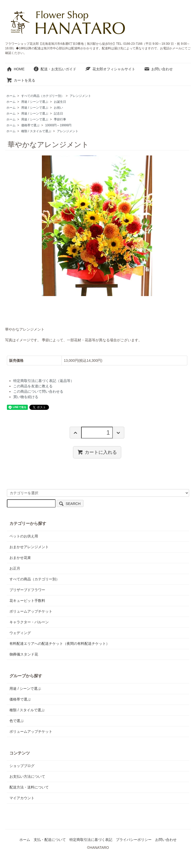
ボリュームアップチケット (31, 611)
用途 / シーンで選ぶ (35, 102)
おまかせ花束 (20, 558)
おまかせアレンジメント (29, 547)
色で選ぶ (17, 721)
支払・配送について (50, 840)
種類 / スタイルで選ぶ (36, 131)
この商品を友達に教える (33, 386)
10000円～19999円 (58, 125)
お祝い (58, 108)
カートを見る (21, 80)
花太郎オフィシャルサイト (110, 69)
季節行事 (60, 119)
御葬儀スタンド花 (24, 654)
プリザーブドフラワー (27, 590)
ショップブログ (22, 766)
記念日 (58, 114)
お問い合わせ (158, 69)
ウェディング (20, 633)
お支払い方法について (27, 776)
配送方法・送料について (29, 787)
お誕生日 (60, 102)
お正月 (15, 568)
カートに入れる (97, 452)
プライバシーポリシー (134, 840)
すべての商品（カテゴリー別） (43, 96)
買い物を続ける (26, 397)
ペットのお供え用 (24, 536)
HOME (15, 69)
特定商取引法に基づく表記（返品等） (44, 381)
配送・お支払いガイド (55, 69)
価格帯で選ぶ (30, 125)
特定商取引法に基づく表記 (91, 840)
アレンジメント (80, 96)
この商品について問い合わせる (38, 391)
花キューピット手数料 (27, 601)
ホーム (11, 96)
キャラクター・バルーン (29, 622)
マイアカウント (22, 798)
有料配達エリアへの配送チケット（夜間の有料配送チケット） (59, 644)
